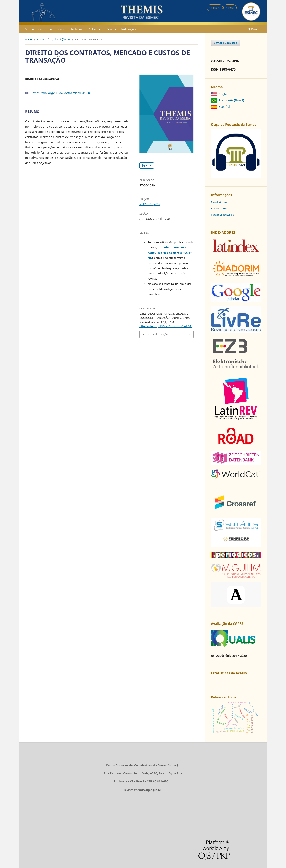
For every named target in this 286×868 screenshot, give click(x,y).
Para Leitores (219, 202)
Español (224, 107)
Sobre (93, 29)
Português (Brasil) (231, 100)
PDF (148, 165)
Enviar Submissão (226, 43)
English (224, 94)
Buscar (254, 29)
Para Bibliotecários (222, 215)
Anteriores (57, 29)
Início (28, 39)
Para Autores (219, 208)
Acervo (41, 39)
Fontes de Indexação (121, 29)
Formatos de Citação (155, 334)
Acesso (230, 8)
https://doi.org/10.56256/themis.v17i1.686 (62, 93)
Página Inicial (34, 29)
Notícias (77, 29)
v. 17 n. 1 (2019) (60, 39)
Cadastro (215, 8)
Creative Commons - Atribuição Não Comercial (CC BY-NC (170, 253)
